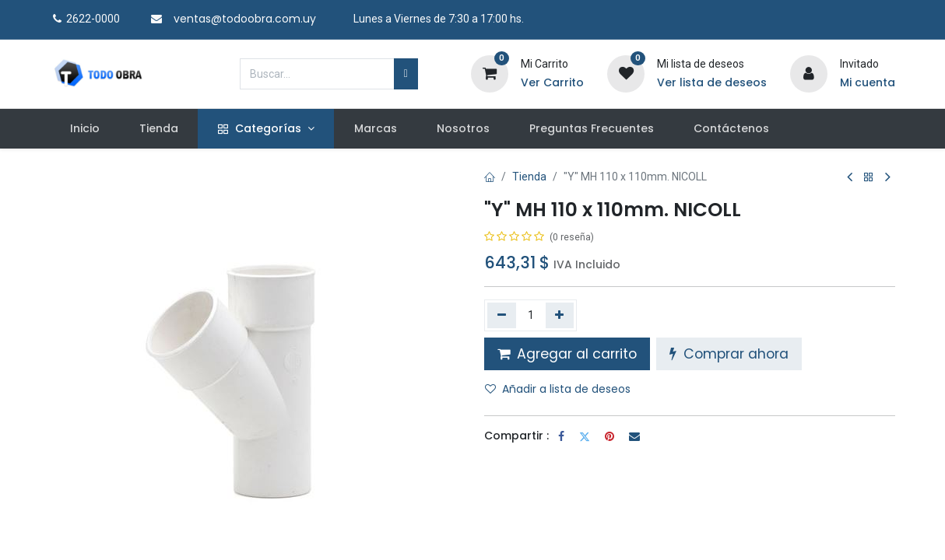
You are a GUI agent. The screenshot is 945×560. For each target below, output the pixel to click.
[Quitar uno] (502, 315)
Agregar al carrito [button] (567, 354)
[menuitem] (84, 129)
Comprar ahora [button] (729, 354)
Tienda (529, 177)
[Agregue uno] (560, 315)
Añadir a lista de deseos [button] (558, 389)
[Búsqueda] (406, 74)
